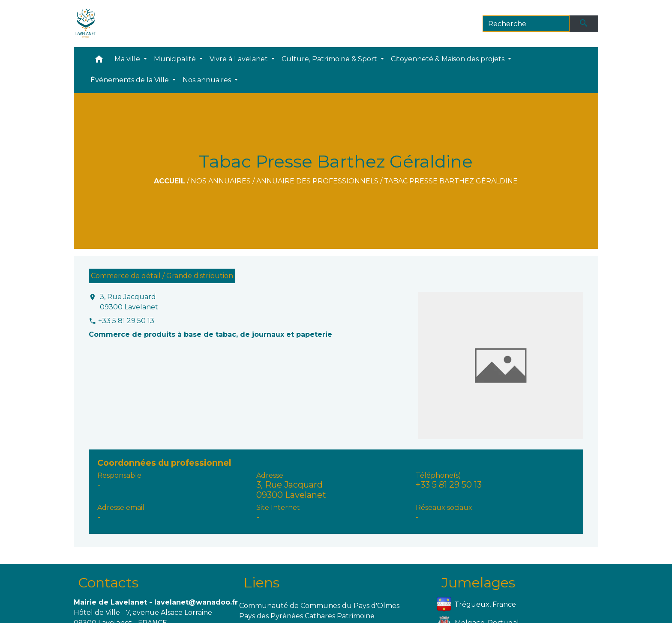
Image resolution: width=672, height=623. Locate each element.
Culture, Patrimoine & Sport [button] (330, 59)
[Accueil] (86, 24)
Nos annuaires (221, 181)
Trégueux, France (477, 605)
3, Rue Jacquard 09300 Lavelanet (129, 302)
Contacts (108, 583)
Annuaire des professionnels (317, 181)
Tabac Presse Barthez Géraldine (451, 181)
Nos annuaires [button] (208, 80)
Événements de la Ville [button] (130, 80)
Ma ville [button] (128, 59)
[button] (99, 61)
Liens (261, 583)
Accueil (169, 181)
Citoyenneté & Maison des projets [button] (448, 59)
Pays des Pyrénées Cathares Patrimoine (307, 616)
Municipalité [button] (176, 59)
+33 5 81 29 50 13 (126, 321)
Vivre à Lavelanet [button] (240, 59)
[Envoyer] (584, 24)
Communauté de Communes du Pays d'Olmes (319, 606)
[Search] (526, 24)
